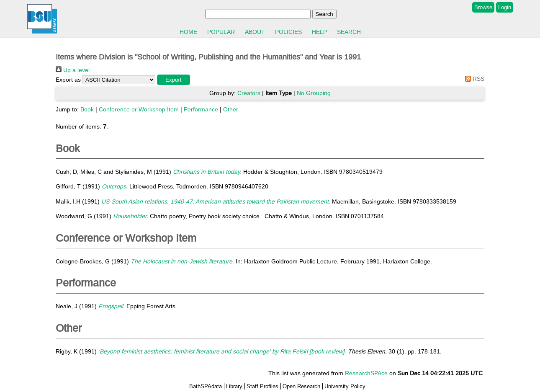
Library (234, 386)
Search (349, 32)
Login (505, 7)
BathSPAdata (206, 386)
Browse (483, 7)
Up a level (73, 70)
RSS (473, 79)
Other (231, 109)
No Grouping (314, 93)
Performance (201, 109)
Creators (249, 93)
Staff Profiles (262, 386)
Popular (221, 32)
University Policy (345, 386)
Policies (288, 32)
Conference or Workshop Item (139, 109)
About (255, 32)
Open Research (301, 386)
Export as (68, 80)
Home (188, 32)
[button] (174, 80)
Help (319, 32)
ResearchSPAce (366, 373)
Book (87, 109)
